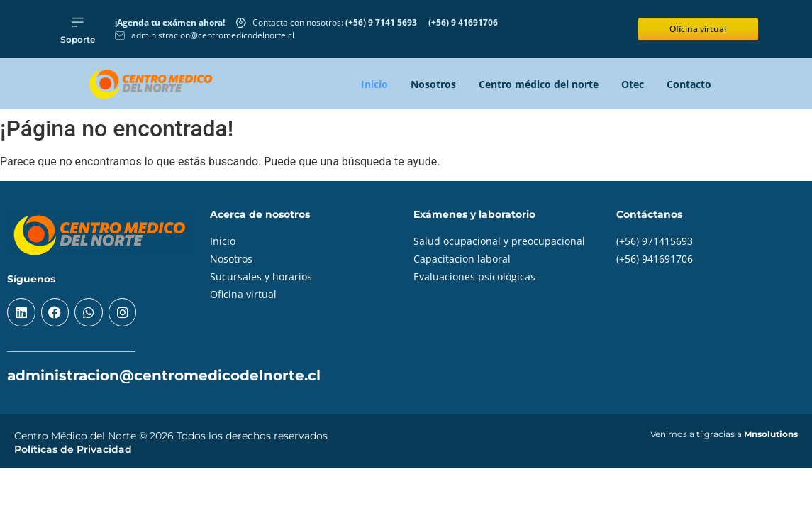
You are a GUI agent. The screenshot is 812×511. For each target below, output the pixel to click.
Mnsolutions (771, 434)
